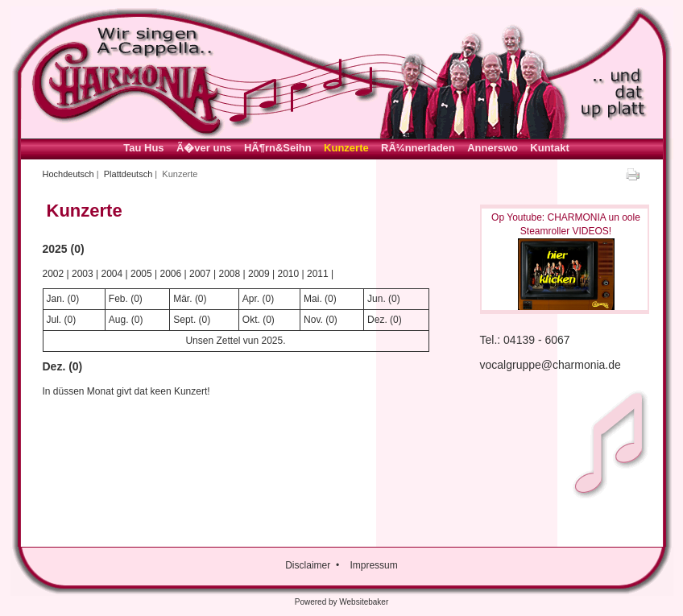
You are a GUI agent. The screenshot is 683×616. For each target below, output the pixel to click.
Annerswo (493, 148)
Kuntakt (549, 148)
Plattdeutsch (128, 174)
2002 (54, 274)
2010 (289, 274)
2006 (171, 274)
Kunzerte (346, 148)
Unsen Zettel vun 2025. (235, 341)
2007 (200, 274)
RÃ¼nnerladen (418, 148)
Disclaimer (308, 565)
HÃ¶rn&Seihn (278, 148)
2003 (83, 274)
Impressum (373, 565)
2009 (259, 274)
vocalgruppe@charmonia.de (551, 365)
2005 (141, 274)
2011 (318, 274)
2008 (230, 274)
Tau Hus (143, 148)
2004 (112, 274)
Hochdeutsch (68, 174)
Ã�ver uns (204, 148)
